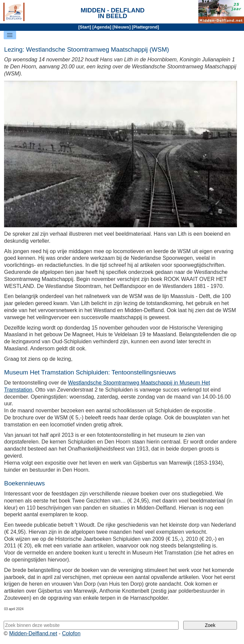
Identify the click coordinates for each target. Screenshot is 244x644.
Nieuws (121, 27)
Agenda (102, 27)
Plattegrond (145, 27)
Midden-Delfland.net (33, 633)
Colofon (71, 633)
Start (85, 27)
